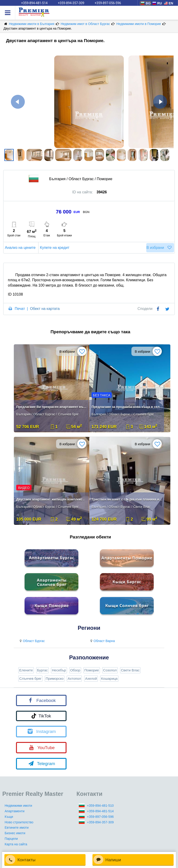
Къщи (9, 817)
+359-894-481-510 (100, 806)
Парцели (11, 839)
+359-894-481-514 (100, 811)
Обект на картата (45, 309)
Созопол (110, 670)
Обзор (75, 670)
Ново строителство (19, 822)
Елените (26, 670)
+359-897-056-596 (100, 817)
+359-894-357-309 (100, 822)
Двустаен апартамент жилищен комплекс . (50, 499)
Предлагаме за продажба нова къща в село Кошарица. (127, 407)
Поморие (92, 670)
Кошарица (109, 678)
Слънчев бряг (30, 678)
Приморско (55, 678)
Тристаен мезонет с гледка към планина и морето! (127, 499)
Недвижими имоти (18, 806)
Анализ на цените (21, 248)
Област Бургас (32, 641)
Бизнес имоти (15, 833)
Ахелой (91, 678)
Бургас (42, 670)
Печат (20, 309)
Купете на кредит (55, 248)
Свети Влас (130, 670)
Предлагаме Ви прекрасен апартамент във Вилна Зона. (52, 407)
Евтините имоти (17, 828)
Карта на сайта (16, 844)
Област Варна (102, 641)
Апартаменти (15, 811)
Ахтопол (74, 678)
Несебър (59, 670)
